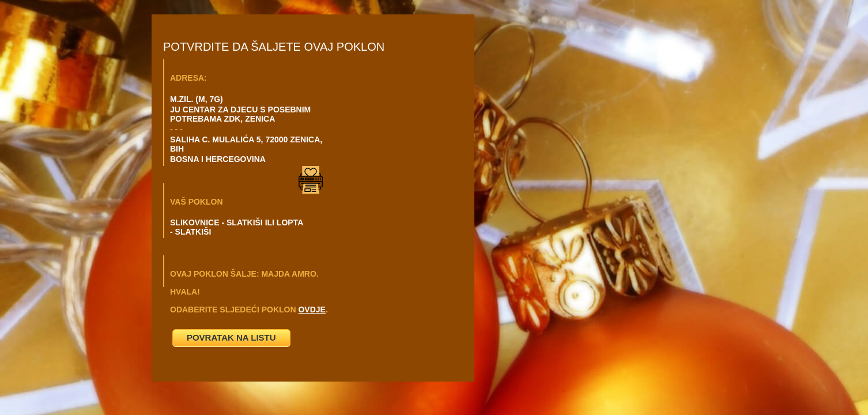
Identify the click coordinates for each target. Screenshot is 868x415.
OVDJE (312, 310)
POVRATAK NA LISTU (231, 337)
